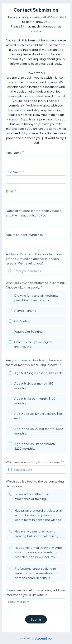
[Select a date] (38, 470)
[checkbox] (36, 298)
